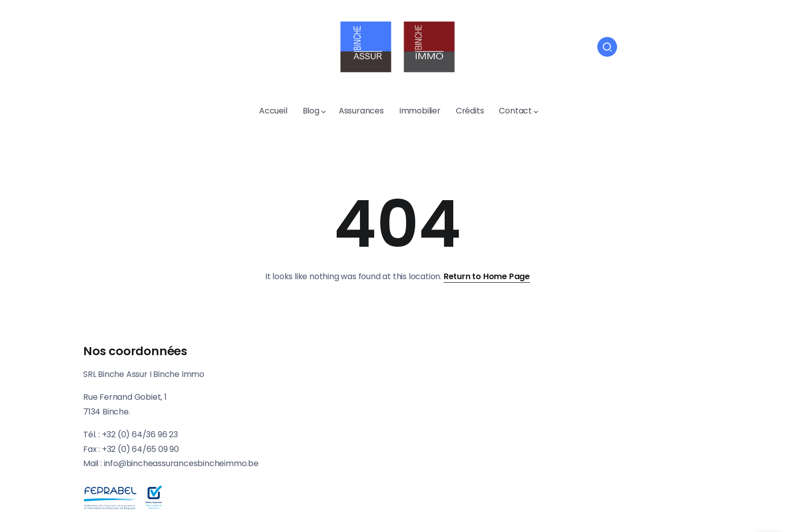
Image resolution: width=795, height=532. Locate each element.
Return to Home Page (487, 276)
